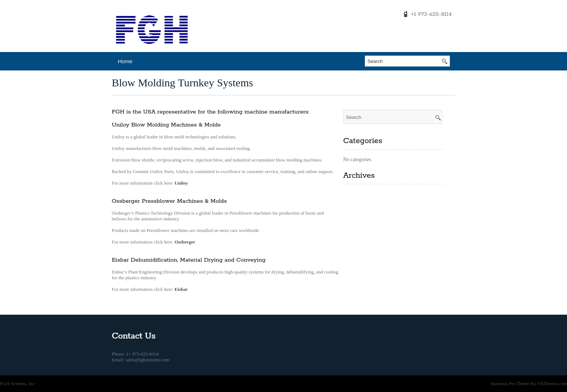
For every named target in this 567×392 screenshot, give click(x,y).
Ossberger (185, 242)
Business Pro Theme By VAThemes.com (529, 384)
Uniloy (181, 183)
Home (125, 61)
